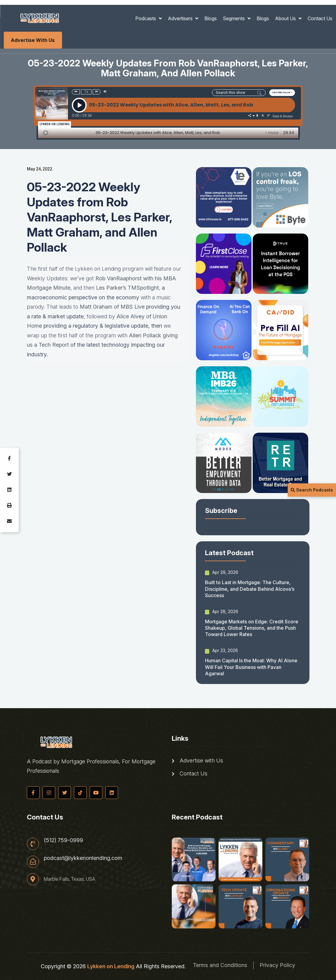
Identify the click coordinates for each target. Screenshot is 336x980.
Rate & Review (283, 116)
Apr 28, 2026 (222, 612)
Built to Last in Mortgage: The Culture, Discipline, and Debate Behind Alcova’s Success (250, 589)
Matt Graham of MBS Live (112, 307)
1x (86, 92)
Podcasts (146, 18)
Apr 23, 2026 (221, 651)
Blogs (211, 18)
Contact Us (320, 18)
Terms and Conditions (220, 965)
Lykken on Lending (111, 966)
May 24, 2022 (40, 169)
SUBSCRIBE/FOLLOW (281, 93)
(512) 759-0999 (63, 840)
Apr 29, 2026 (222, 572)
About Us (286, 18)
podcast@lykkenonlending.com (83, 858)
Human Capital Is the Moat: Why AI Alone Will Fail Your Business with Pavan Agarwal (251, 667)
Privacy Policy (277, 965)
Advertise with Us (33, 40)
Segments (234, 18)
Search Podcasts (312, 490)
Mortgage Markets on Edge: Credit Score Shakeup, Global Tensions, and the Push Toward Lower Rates (252, 628)
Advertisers (181, 18)
